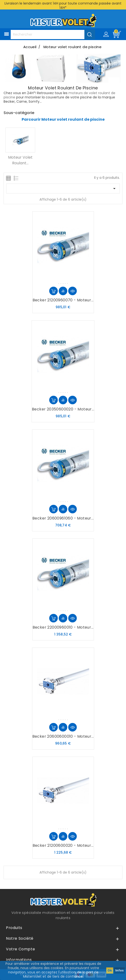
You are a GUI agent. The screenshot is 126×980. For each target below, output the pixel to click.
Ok (110, 970)
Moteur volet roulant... (20, 160)
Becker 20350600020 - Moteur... (63, 409)
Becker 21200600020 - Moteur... (63, 845)
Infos (119, 970)
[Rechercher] (53, 35)
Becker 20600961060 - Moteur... (63, 518)
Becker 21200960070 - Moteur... (63, 300)
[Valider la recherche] (90, 34)
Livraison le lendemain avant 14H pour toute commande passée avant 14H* (63, 5)
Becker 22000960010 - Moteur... (63, 627)
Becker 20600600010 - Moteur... (63, 736)
